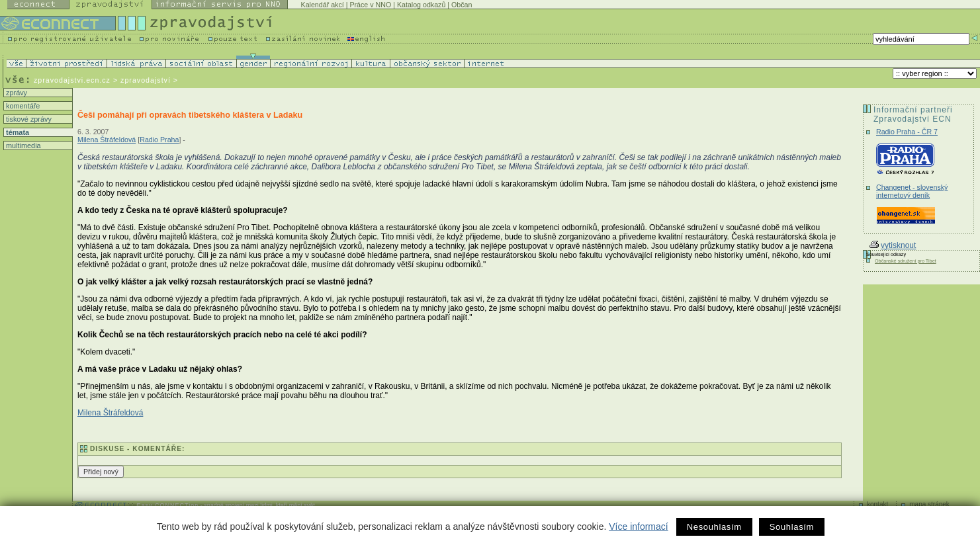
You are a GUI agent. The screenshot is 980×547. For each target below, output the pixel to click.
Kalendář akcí (323, 5)
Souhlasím (792, 527)
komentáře (22, 106)
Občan (462, 5)
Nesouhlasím (714, 527)
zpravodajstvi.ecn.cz (72, 80)
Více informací (638, 526)
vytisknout (893, 245)
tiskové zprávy (28, 119)
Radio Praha (159, 140)
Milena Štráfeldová (107, 140)
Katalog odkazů (421, 5)
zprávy (16, 93)
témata (17, 132)
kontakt (877, 504)
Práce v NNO (370, 5)
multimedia (22, 146)
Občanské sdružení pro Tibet (906, 261)
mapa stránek (929, 504)
